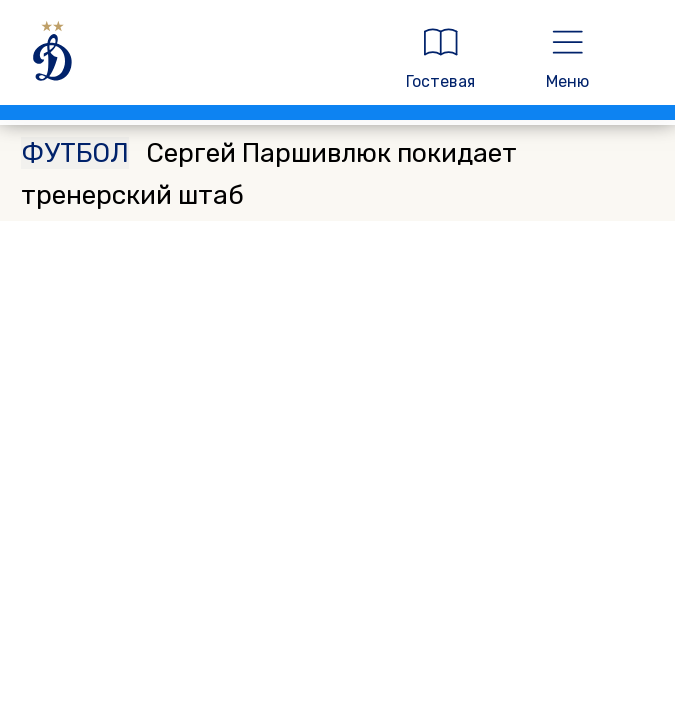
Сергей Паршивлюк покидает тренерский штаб (269, 174)
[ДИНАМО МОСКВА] (194, 58)
